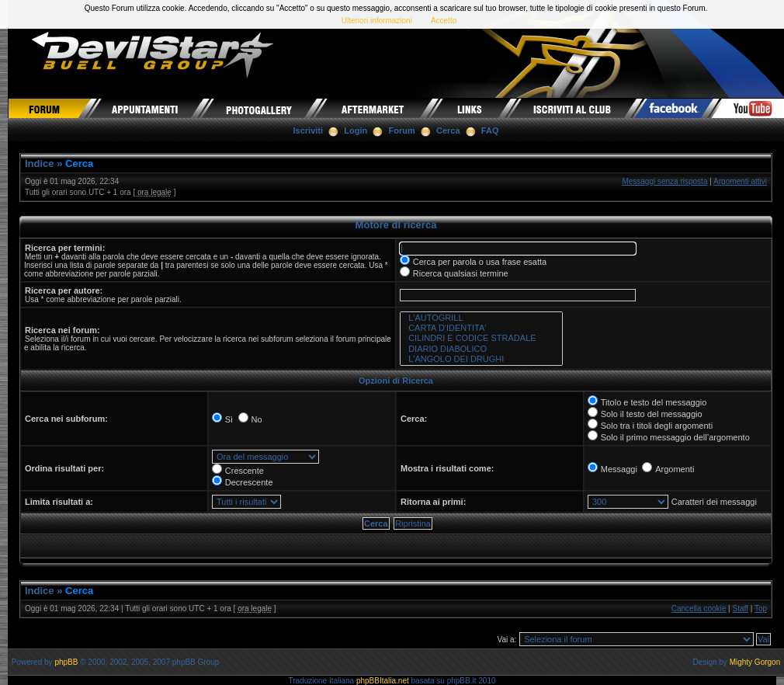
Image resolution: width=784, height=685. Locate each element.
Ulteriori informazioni (377, 21)
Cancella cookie (699, 609)
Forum (402, 130)
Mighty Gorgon (755, 662)
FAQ (490, 130)
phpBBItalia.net (383, 681)
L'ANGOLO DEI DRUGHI (481, 359)
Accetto (444, 21)
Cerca (448, 130)
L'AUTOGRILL (481, 318)
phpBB (66, 662)
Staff (741, 609)
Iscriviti (309, 130)
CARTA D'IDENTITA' (481, 328)
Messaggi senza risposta (664, 181)
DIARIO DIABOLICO (481, 349)
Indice (40, 163)
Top (761, 609)
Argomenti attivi (740, 181)
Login (356, 130)
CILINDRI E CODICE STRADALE (481, 338)
